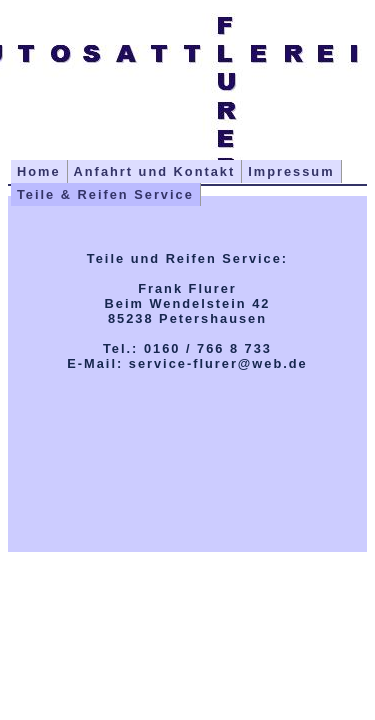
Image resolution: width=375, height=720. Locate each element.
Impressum (291, 171)
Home (39, 171)
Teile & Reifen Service (105, 194)
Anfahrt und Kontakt (155, 171)
